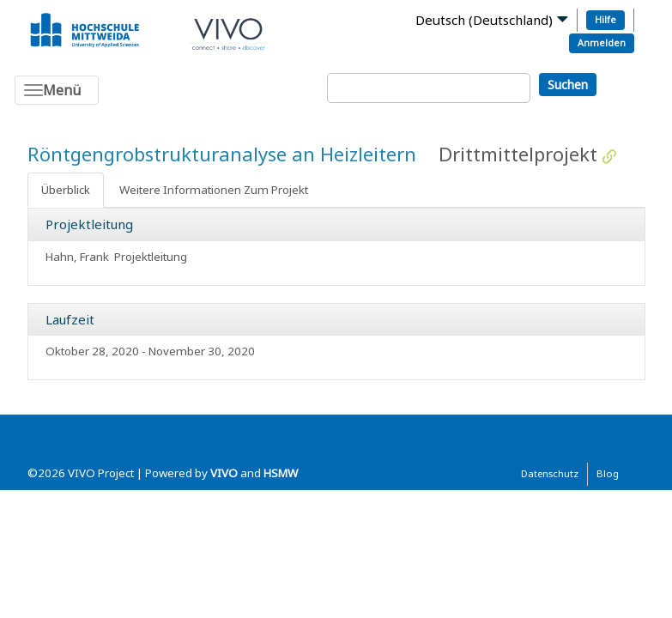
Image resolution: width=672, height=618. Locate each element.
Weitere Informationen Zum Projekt (214, 190)
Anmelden (602, 42)
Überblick (66, 190)
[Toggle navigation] (57, 90)
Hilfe (605, 19)
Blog (608, 473)
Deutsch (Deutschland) (484, 20)
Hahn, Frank (77, 257)
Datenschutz (550, 473)
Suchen (568, 85)
